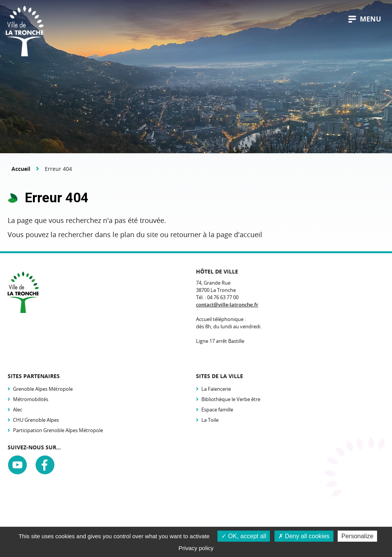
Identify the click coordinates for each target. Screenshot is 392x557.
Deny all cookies (304, 536)
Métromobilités (31, 399)
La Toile (210, 420)
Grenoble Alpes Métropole (43, 389)
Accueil (21, 169)
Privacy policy (196, 548)
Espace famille (217, 410)
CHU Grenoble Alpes (36, 420)
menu (365, 19)
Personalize (358, 536)
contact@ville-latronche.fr (227, 305)
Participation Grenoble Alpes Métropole (58, 430)
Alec (18, 410)
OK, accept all (244, 536)
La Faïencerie (216, 389)
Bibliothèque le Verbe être (231, 399)
